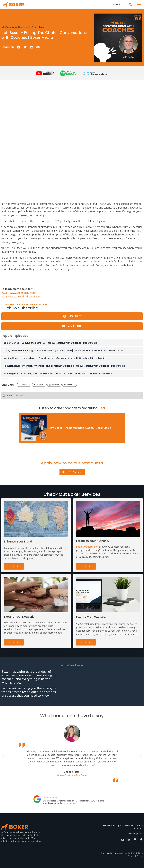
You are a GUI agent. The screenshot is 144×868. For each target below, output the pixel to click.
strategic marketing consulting (27, 841)
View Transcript (15, 396)
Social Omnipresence (87, 547)
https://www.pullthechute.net (19, 293)
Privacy (131, 856)
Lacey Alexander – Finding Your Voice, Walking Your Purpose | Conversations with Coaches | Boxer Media (63, 351)
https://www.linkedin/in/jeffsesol (21, 296)
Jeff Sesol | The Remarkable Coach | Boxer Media (80, 428)
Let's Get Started (72, 472)
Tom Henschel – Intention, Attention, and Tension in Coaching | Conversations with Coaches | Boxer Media (64, 366)
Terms (140, 856)
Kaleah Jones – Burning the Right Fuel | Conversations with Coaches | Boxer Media (50, 343)
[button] (130, 5)
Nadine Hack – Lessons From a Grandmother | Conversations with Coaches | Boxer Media (54, 358)
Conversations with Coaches (25, 27)
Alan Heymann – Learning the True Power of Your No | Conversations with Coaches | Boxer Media (58, 373)
